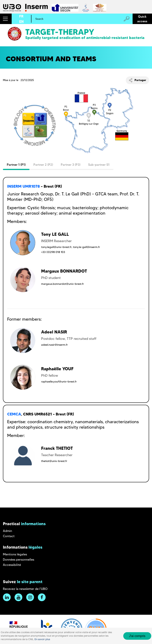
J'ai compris (137, 636)
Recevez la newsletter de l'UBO (25, 589)
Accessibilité (12, 565)
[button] (6, 19)
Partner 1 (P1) (16, 165)
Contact (9, 536)
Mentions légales (15, 554)
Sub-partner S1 (99, 165)
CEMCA (14, 414)
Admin (7, 531)
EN (21, 21)
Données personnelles (19, 560)
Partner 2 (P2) (43, 165)
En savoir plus (42, 639)
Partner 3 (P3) (71, 165)
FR (21, 16)
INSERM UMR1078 (23, 186)
